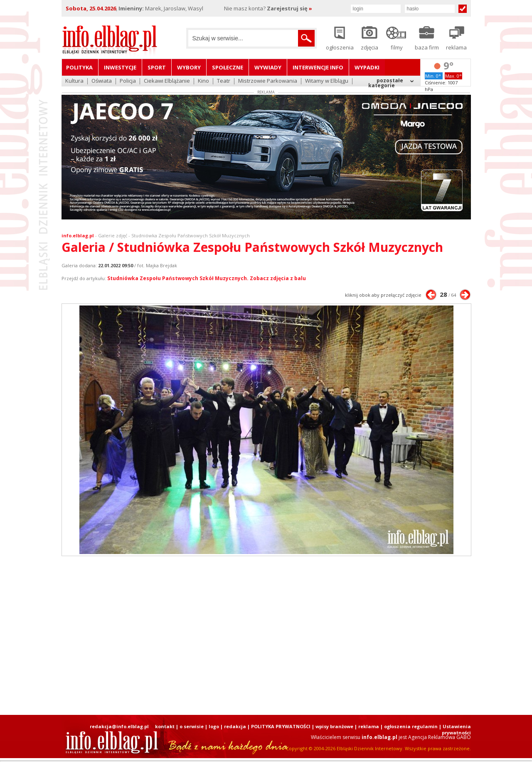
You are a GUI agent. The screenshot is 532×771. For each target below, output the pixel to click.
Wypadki (367, 67)
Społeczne (228, 67)
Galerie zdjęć (113, 235)
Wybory (189, 67)
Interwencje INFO (318, 67)
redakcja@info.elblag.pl (119, 726)
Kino (203, 81)
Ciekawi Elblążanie (167, 81)
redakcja (235, 726)
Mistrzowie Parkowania (268, 81)
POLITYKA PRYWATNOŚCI (281, 726)
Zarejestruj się (289, 8)
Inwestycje (120, 67)
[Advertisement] (266, 636)
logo (214, 726)
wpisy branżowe (334, 726)
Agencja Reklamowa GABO (440, 737)
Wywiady (268, 67)
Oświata (102, 81)
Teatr (224, 81)
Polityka (79, 67)
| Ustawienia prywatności (455, 729)
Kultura (74, 81)
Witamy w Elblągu (327, 81)
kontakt (165, 726)
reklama (369, 726)
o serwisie (192, 726)
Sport (157, 67)
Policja (128, 81)
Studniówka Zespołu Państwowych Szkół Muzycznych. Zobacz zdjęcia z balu (207, 278)
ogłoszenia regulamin (411, 726)
